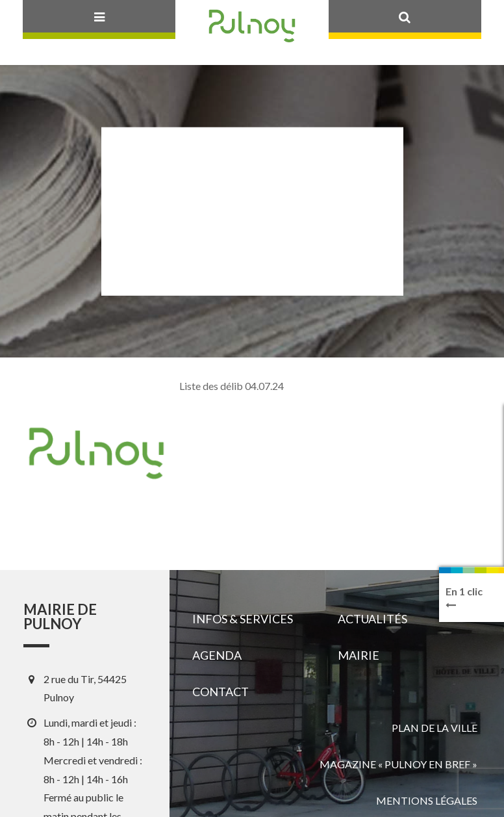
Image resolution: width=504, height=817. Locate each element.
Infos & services (243, 619)
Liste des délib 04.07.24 (232, 386)
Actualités (372, 619)
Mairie (359, 655)
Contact (220, 692)
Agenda (217, 655)
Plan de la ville (435, 728)
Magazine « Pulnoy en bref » (398, 764)
